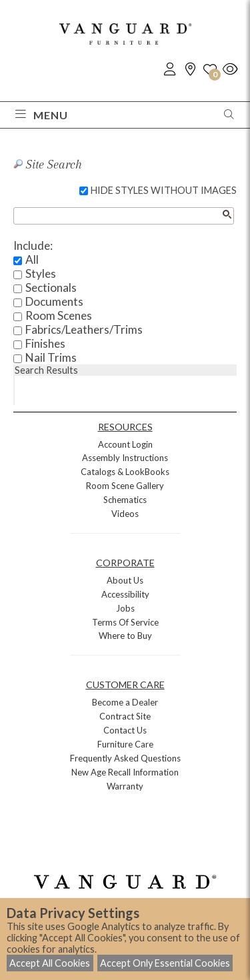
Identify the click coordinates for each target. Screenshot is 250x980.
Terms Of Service (125, 622)
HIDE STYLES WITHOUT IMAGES (164, 190)
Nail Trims (51, 357)
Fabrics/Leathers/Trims (84, 329)
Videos (125, 514)
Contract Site (125, 716)
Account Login (125, 444)
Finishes (45, 343)
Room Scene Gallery (125, 486)
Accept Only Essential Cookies (165, 963)
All (32, 259)
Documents (54, 301)
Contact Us (125, 730)
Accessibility (125, 594)
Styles (41, 273)
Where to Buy (125, 636)
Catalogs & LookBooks (125, 472)
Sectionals (51, 287)
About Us (125, 580)
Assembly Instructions (125, 458)
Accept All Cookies (50, 963)
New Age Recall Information (125, 772)
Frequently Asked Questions (125, 758)
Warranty (125, 786)
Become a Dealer (125, 702)
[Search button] (227, 215)
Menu (42, 115)
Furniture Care (125, 744)
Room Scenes (59, 315)
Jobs (125, 608)
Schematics (125, 500)
